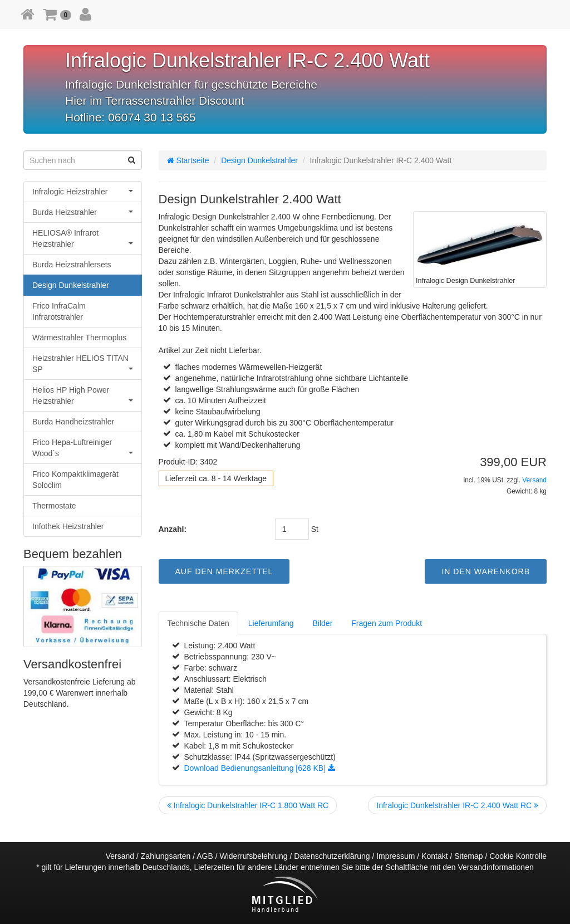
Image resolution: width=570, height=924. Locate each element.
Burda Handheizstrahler (73, 422)
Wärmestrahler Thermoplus (79, 338)
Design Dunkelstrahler (71, 285)
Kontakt (434, 856)
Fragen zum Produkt (387, 623)
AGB (205, 856)
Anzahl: (173, 529)
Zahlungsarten (166, 856)
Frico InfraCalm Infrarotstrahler (59, 311)
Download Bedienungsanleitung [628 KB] (260, 768)
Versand (534, 480)
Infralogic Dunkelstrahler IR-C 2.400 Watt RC (457, 805)
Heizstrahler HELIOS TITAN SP (83, 364)
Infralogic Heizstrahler (83, 192)
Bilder (323, 623)
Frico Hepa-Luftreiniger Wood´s (83, 448)
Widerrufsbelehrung (253, 856)
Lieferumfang (271, 623)
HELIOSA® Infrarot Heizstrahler (83, 238)
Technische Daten (198, 623)
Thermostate (54, 506)
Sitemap (468, 856)
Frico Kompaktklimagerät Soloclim (75, 480)
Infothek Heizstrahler (68, 526)
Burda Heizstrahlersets (72, 265)
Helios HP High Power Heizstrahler (83, 395)
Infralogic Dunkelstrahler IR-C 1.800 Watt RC (248, 805)
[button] (57, 14)
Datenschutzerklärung (332, 856)
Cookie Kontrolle (518, 856)
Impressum (395, 856)
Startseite (188, 160)
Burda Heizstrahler (83, 212)
